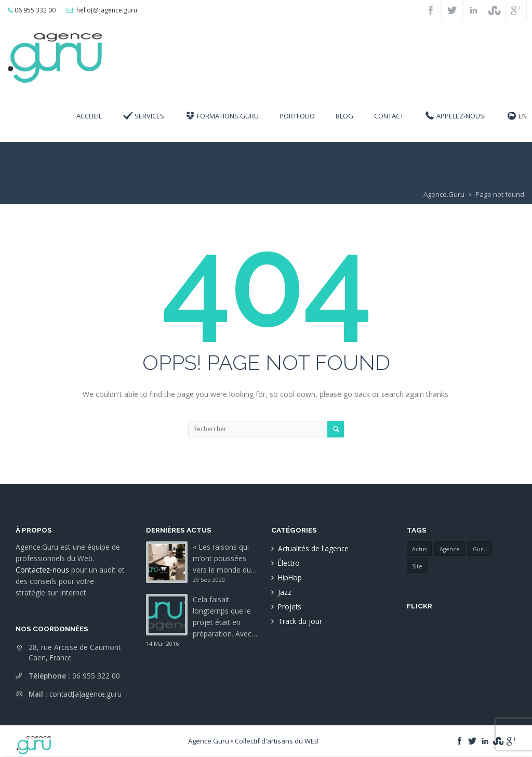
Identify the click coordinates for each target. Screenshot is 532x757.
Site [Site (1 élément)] (417, 566)
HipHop (290, 577)
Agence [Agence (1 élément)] (450, 549)
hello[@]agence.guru (107, 10)
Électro (289, 563)
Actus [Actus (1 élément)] (419, 549)
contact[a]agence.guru (85, 694)
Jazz (285, 592)
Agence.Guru (444, 194)
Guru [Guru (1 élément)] (480, 549)
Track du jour (300, 621)
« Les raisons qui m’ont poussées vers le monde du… (225, 558)
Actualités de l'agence (313, 548)
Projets (290, 607)
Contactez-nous (42, 570)
